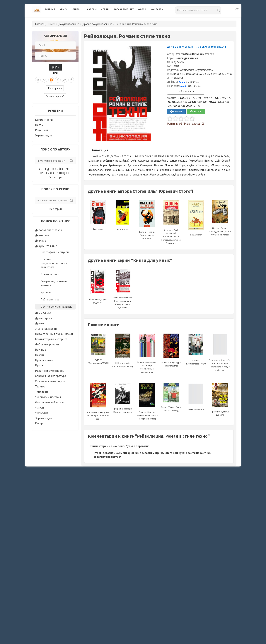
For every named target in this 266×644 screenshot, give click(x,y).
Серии (105, 9)
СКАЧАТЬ (176, 112)
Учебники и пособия (48, 397)
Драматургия (44, 318)
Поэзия (40, 355)
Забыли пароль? (55, 96)
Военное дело (50, 274)
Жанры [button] (76, 9)
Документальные (69, 24)
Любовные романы (47, 344)
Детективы (42, 235)
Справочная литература (51, 376)
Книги (64, 9)
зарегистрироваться (107, 457)
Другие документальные (97, 24)
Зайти (55, 67)
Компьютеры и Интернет (51, 339)
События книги (186, 92)
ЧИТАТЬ (196, 112)
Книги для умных (187, 58)
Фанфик (40, 408)
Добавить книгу (123, 9)
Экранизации (44, 135)
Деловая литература (48, 230)
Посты (39, 125)
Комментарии (44, 120)
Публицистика (50, 299)
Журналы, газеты (46, 329)
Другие (40, 323)
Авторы (92, 9)
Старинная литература (50, 381)
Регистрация (55, 88)
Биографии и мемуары (55, 252)
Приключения (44, 360)
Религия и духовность (49, 371)
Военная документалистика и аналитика (54, 263)
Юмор (39, 423)
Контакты (157, 9)
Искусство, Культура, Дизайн (54, 334)
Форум (142, 9)
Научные (41, 350)
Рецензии (41, 130)
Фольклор (41, 413)
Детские (41, 241)
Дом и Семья (43, 313)
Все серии (56, 209)
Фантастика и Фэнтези (50, 402)
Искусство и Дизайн (213, 47)
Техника (40, 386)
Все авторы (55, 177)
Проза (39, 365)
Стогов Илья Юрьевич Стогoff (195, 54)
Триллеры (41, 392)
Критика (46, 292)
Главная (50, 9)
